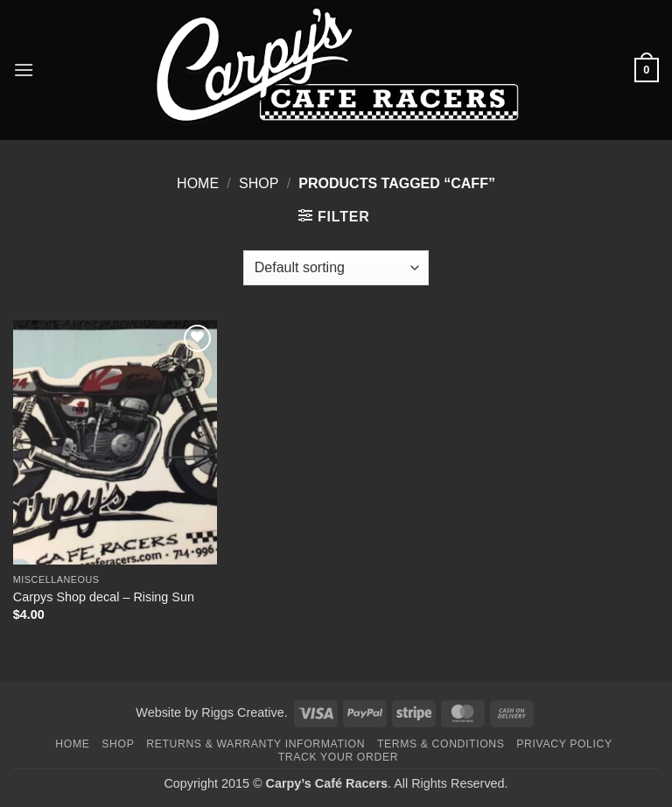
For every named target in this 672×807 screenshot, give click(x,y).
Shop (259, 183)
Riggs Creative (242, 712)
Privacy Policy (564, 744)
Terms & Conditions (441, 744)
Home (198, 183)
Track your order (338, 757)
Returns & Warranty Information (255, 744)
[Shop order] (336, 268)
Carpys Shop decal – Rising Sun (104, 597)
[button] (24, 70)
